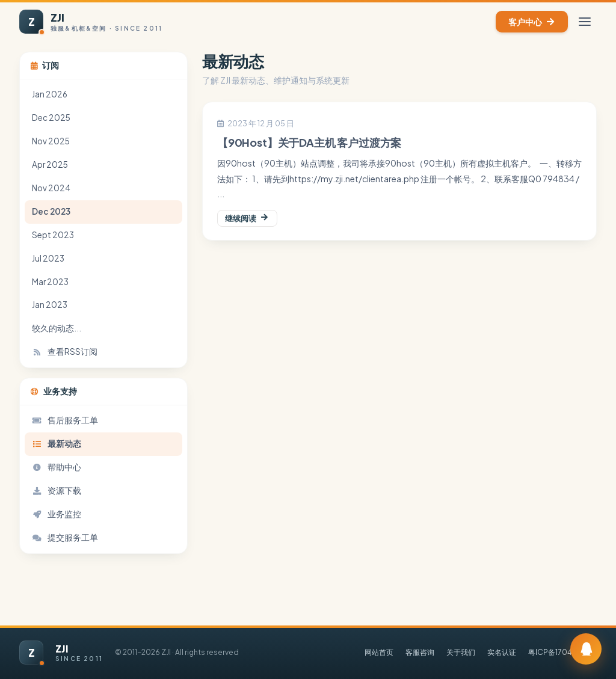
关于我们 (461, 652)
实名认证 (502, 652)
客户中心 (532, 22)
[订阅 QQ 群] (586, 649)
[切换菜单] (585, 22)
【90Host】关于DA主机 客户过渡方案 (309, 143)
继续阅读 (247, 218)
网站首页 (379, 652)
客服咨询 (420, 652)
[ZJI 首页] (91, 22)
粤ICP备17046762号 (562, 652)
